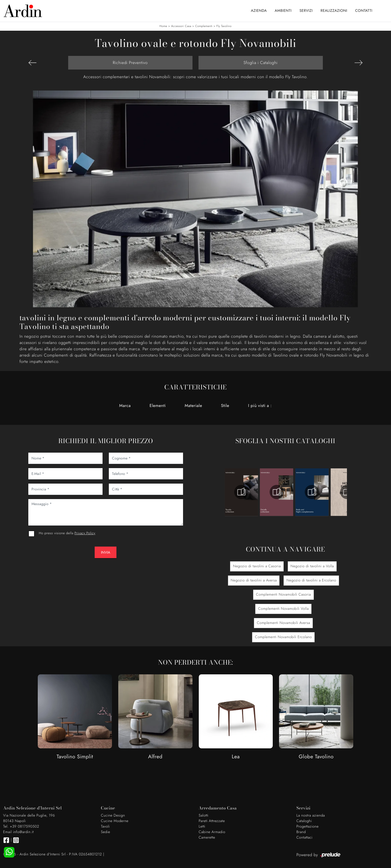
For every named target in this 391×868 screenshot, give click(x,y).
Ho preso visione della (67, 533)
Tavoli (105, 827)
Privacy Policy (85, 533)
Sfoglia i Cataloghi (260, 63)
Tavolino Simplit (75, 757)
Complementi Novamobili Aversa (283, 623)
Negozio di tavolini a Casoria (257, 566)
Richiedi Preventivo (130, 63)
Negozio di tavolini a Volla (312, 566)
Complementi (204, 26)
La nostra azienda (311, 816)
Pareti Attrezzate (212, 821)
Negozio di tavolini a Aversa (254, 580)
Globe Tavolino (316, 757)
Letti (202, 827)
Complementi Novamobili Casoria (283, 595)
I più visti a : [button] (260, 406)
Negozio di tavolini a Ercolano (311, 580)
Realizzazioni (334, 11)
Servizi (306, 11)
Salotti (204, 816)
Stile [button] (225, 406)
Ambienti (283, 11)
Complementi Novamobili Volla (283, 609)
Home (163, 26)
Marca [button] (125, 406)
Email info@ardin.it (18, 832)
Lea (236, 757)
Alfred (155, 757)
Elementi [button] (158, 406)
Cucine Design (113, 816)
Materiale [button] (193, 406)
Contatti (364, 11)
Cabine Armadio (212, 832)
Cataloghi (304, 821)
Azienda (259, 11)
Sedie (106, 832)
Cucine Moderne (115, 821)
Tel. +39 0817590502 (21, 827)
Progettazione (307, 827)
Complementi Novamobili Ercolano (283, 637)
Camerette (207, 838)
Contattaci (304, 838)
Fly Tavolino (224, 26)
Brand (301, 832)
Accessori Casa (181, 26)
